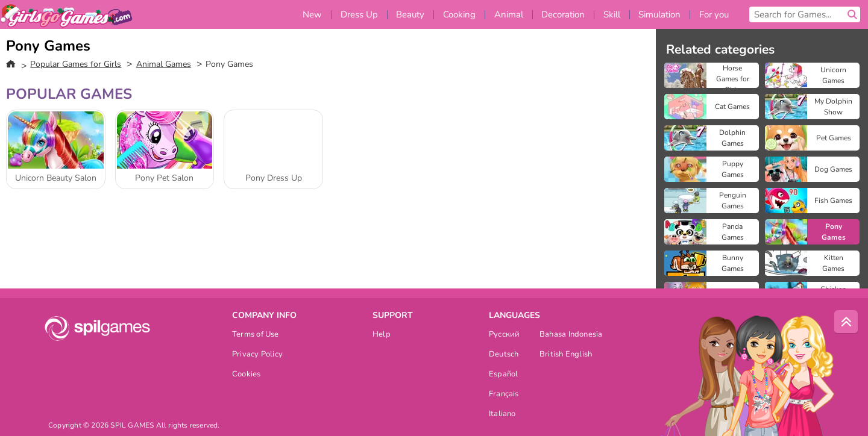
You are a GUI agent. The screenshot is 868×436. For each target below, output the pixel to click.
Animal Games (164, 64)
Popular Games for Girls (76, 64)
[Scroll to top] (846, 322)
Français (504, 395)
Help (382, 335)
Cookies (247, 375)
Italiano (502, 415)
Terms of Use (256, 335)
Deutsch (504, 355)
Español (504, 375)
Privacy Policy (257, 355)
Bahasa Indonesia (571, 335)
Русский (505, 335)
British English (566, 355)
